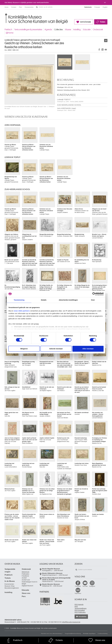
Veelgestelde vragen (10, 570)
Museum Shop (10, 586)
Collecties (58, 30)
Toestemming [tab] (19, 300)
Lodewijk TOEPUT (70, 100)
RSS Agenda (79, 605)
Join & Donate (85, 22)
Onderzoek (98, 30)
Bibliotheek (26, 572)
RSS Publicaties (80, 612)
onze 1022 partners (22, 311)
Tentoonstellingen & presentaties (28, 30)
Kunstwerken (106, 41)
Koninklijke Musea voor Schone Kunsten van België (5, 14)
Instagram (92, 586)
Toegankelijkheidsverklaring (73, 633)
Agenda (48, 30)
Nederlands (88, 7)
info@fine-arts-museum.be (71, 622)
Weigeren (24, 349)
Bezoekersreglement (12, 588)
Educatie (87, 30)
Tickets (103, 22)
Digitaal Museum (27, 586)
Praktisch (8, 30)
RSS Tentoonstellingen (81, 607)
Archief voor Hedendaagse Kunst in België (30, 582)
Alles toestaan (88, 349)
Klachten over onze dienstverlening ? (52, 633)
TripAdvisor (78, 593)
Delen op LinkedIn (102, 50)
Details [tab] (44, 300)
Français (97, 7)
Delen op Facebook (99, 50)
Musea (68, 30)
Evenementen (29, 7)
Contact (14, 7)
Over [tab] (93, 300)
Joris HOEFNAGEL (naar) (66, 109)
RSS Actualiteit (80, 610)
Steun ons (26, 593)
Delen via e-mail (106, 50)
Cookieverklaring (103, 633)
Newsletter (83, 617)
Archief (24, 578)
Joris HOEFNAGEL (13, 125)
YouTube (85, 586)
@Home (10, 33)
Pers (21, 7)
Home (7, 7)
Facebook (78, 586)
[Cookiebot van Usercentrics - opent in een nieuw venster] (94, 294)
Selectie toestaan (56, 349)
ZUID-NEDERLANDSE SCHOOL (69, 105)
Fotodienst (25, 576)
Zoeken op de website (37, 7)
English (105, 7)
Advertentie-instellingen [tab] (68, 300)
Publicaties (25, 574)
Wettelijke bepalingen (89, 633)
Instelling (77, 30)
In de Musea (10, 581)
